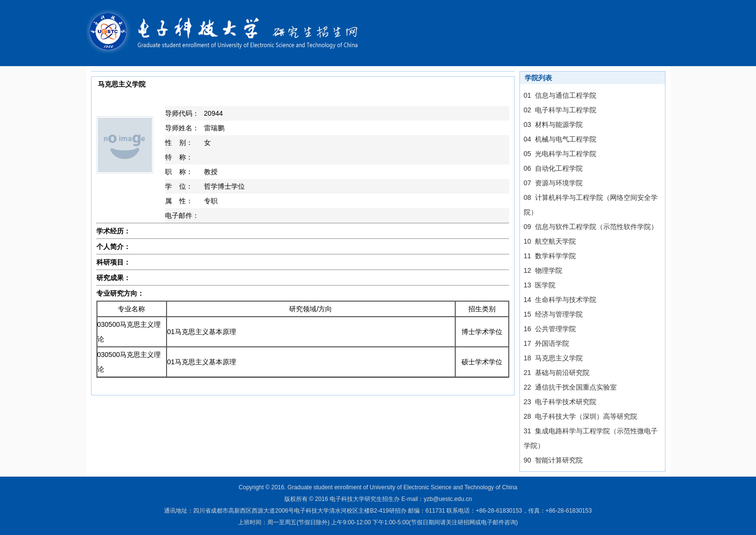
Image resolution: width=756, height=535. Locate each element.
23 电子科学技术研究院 (560, 402)
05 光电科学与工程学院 (560, 154)
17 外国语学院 (546, 343)
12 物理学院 (543, 270)
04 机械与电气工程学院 (560, 139)
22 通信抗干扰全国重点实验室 (570, 387)
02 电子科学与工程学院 (560, 110)
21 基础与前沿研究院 (557, 373)
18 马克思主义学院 (553, 358)
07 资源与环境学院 (553, 183)
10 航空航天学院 (550, 241)
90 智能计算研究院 (553, 460)
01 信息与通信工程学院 (560, 95)
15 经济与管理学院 (553, 314)
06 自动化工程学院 (553, 168)
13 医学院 (540, 285)
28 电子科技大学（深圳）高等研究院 (581, 416)
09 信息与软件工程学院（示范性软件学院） (591, 227)
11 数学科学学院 (550, 256)
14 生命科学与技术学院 (560, 300)
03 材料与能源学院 (553, 125)
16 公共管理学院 (550, 329)
